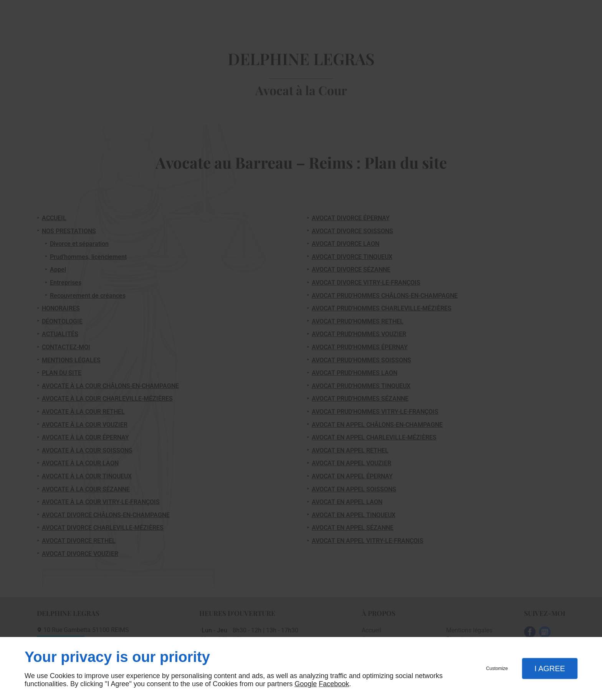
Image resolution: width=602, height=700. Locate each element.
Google (306, 684)
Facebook (334, 684)
